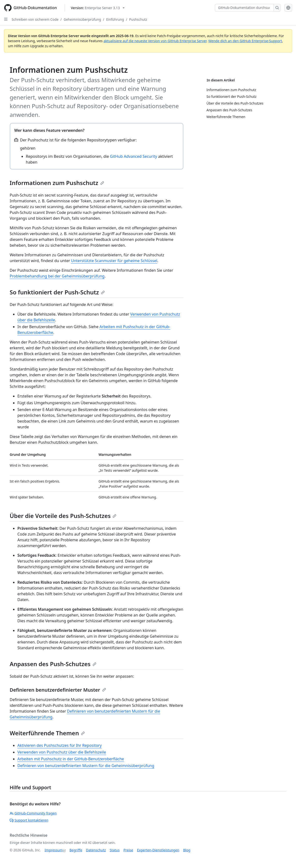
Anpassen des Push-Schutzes (53, 664)
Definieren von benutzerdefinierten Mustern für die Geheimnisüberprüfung (86, 766)
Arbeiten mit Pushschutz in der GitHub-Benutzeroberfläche (71, 759)
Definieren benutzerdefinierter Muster (58, 690)
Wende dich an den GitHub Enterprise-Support (245, 41)
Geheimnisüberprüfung (82, 19)
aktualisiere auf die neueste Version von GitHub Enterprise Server (155, 41)
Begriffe (76, 850)
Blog (187, 850)
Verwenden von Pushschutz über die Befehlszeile (62, 752)
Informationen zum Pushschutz (57, 183)
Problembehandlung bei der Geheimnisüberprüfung (57, 276)
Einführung (115, 19)
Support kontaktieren (29, 820)
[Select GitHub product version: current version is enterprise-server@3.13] (98, 8)
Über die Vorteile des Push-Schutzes (63, 516)
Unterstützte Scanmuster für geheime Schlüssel (114, 261)
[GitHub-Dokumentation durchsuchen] (244, 8)
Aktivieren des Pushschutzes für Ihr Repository (60, 745)
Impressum (54, 850)
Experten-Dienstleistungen (158, 850)
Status (115, 850)
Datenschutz (96, 850)
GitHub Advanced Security (134, 156)
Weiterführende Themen (47, 733)
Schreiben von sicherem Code (35, 19)
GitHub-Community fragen (33, 813)
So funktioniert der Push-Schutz (57, 292)
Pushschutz (138, 19)
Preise (128, 850)
